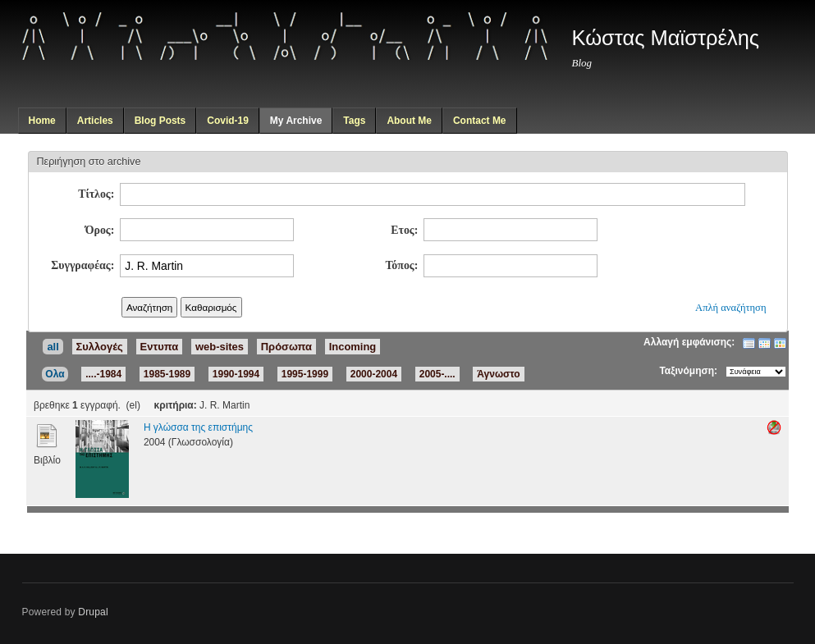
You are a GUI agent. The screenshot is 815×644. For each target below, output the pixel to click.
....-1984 (103, 374)
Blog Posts (160, 121)
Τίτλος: (96, 194)
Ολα (55, 374)
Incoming (353, 347)
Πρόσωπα (286, 347)
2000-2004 (374, 374)
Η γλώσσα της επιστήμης (198, 427)
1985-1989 (167, 374)
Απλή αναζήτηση (730, 308)
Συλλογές (100, 347)
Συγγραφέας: (82, 265)
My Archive (296, 121)
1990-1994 (236, 374)
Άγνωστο (498, 374)
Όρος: (100, 230)
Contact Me (480, 121)
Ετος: (404, 230)
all (53, 347)
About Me (409, 121)
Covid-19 (228, 121)
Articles (95, 121)
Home (41, 121)
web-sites (220, 347)
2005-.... (437, 374)
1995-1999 (305, 374)
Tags (354, 121)
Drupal (93, 612)
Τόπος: (401, 265)
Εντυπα (160, 347)
